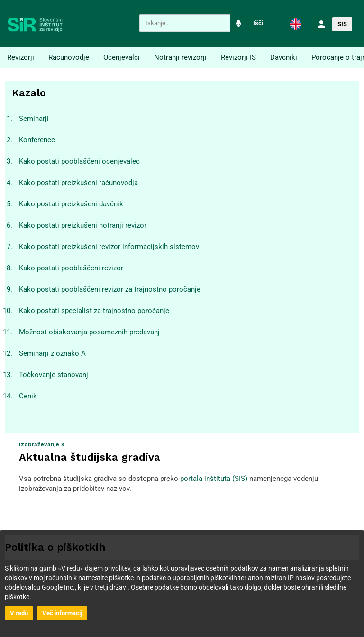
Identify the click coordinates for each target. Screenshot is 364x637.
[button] (296, 24)
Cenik (28, 396)
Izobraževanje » (42, 444)
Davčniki (284, 57)
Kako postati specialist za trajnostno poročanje (94, 311)
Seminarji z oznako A (52, 353)
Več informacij (62, 613)
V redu (19, 613)
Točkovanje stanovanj (54, 375)
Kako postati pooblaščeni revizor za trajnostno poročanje (110, 289)
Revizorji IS (238, 57)
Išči (258, 23)
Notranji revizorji (180, 57)
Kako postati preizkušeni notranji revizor (83, 225)
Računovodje (69, 57)
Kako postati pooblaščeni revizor (71, 268)
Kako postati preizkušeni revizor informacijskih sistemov (109, 247)
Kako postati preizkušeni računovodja (78, 183)
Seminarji (34, 119)
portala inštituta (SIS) (214, 479)
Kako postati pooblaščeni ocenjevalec (79, 161)
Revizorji (21, 57)
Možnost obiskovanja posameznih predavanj (89, 332)
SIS (342, 24)
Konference (37, 140)
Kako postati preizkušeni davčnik (71, 204)
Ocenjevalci (122, 57)
